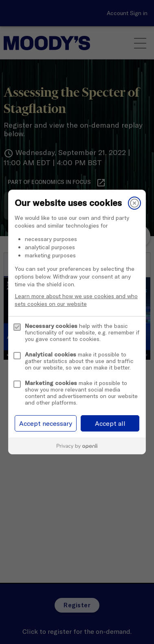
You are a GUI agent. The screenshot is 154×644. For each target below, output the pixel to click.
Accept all (110, 423)
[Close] (134, 203)
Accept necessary (46, 423)
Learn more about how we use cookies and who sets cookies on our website (76, 300)
